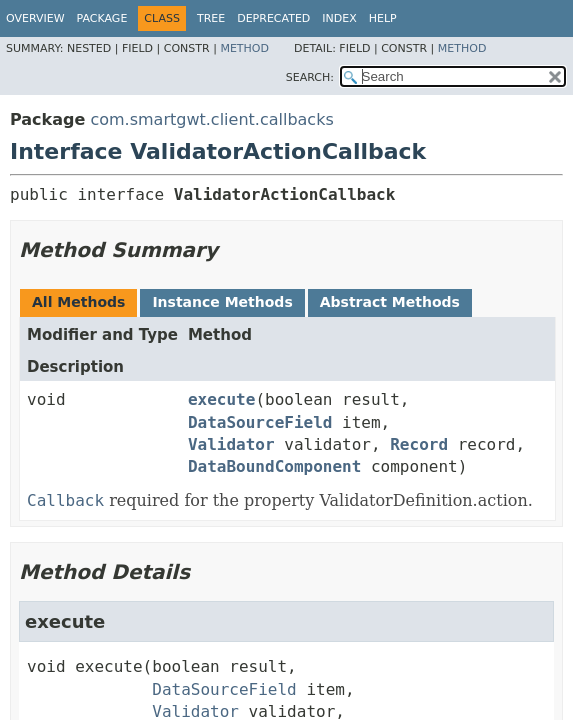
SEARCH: (310, 77)
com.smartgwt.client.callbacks (211, 119)
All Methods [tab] (78, 302)
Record (419, 444)
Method (244, 48)
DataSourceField (260, 422)
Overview (35, 18)
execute (221, 399)
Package (102, 18)
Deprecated (273, 18)
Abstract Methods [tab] (390, 302)
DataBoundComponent (274, 466)
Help (383, 18)
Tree (211, 18)
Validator (231, 444)
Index (339, 18)
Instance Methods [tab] (222, 302)
